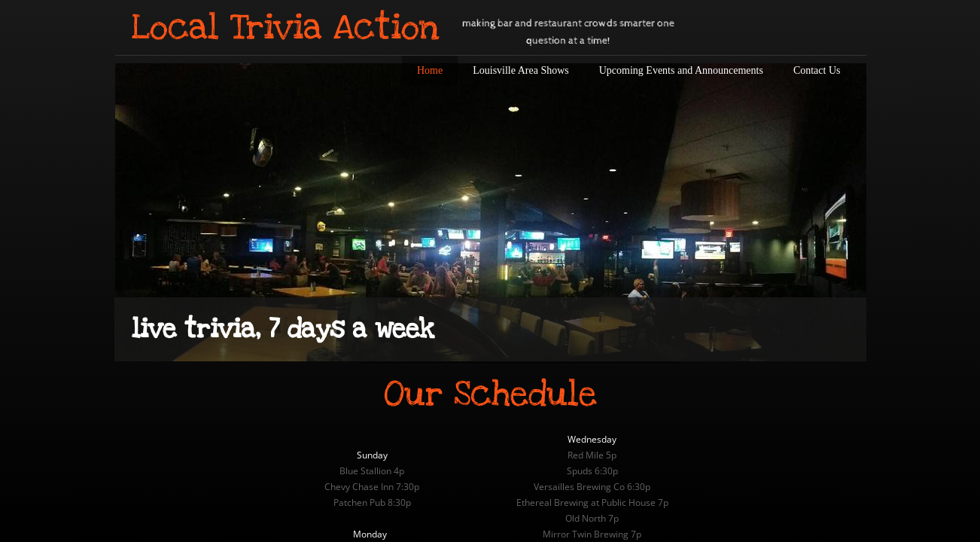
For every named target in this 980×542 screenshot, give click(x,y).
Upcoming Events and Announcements (681, 70)
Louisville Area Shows (521, 70)
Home (430, 70)
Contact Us (817, 70)
